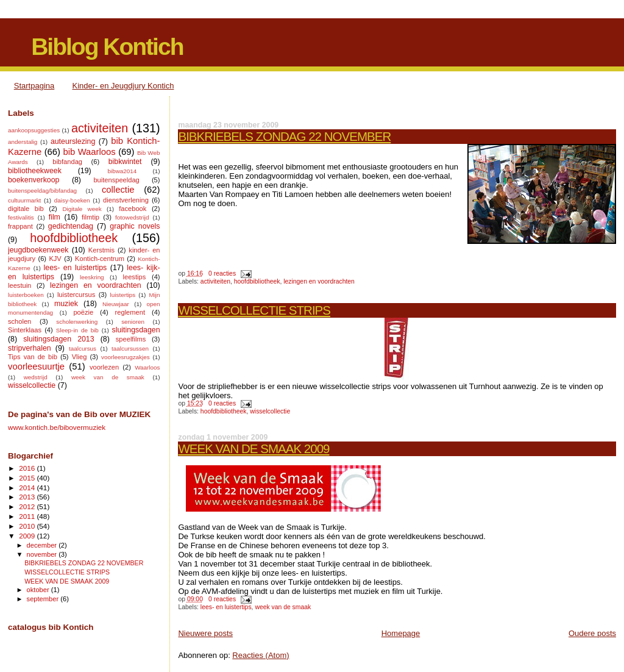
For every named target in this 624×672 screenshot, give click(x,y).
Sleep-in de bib (77, 330)
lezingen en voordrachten (319, 281)
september (44, 599)
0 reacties (222, 273)
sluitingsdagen (136, 330)
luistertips (123, 295)
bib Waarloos (89, 152)
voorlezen (104, 367)
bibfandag (67, 162)
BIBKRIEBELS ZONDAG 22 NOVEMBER (284, 136)
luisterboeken (26, 295)
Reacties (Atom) (261, 655)
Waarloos (147, 367)
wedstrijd (36, 377)
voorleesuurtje (36, 366)
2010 (28, 526)
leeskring (92, 277)
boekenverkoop (34, 180)
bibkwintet (125, 162)
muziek (66, 304)
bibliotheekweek (35, 171)
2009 (28, 536)
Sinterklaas (25, 330)
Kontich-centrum (100, 259)
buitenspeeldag (116, 180)
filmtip (90, 217)
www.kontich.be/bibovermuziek (57, 427)
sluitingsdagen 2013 (58, 339)
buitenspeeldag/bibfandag (42, 191)
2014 (28, 488)
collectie (118, 190)
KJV (55, 259)
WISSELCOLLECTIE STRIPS (254, 310)
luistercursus (76, 295)
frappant (20, 226)
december (43, 545)
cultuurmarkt (24, 200)
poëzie (83, 312)
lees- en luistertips (226, 607)
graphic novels (135, 226)
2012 (28, 506)
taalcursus (83, 349)
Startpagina (34, 86)
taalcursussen (130, 349)
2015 (28, 478)
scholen (19, 321)
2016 (28, 468)
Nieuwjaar (116, 304)
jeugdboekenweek (38, 250)
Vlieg (80, 357)
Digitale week (82, 209)
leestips (135, 277)
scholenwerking (77, 322)
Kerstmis (101, 250)
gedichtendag (71, 226)
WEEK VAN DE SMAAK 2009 (253, 449)
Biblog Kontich (107, 47)
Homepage (401, 633)
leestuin (19, 285)
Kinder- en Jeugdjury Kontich (123, 86)
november (43, 554)
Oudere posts (592, 633)
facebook (133, 209)
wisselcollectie (270, 411)
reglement (130, 312)
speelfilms (131, 339)
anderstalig (23, 142)
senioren (133, 322)
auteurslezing (73, 141)
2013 (28, 497)
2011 (28, 516)
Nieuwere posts (205, 633)
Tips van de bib (33, 357)
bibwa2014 (122, 171)
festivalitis (21, 217)
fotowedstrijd (132, 217)
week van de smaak (283, 607)
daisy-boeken (72, 200)
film (55, 217)
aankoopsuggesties (34, 130)
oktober (39, 590)
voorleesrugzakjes (126, 357)
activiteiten (215, 281)
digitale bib (26, 209)
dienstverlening (126, 200)
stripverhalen (30, 348)
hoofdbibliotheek (257, 281)
